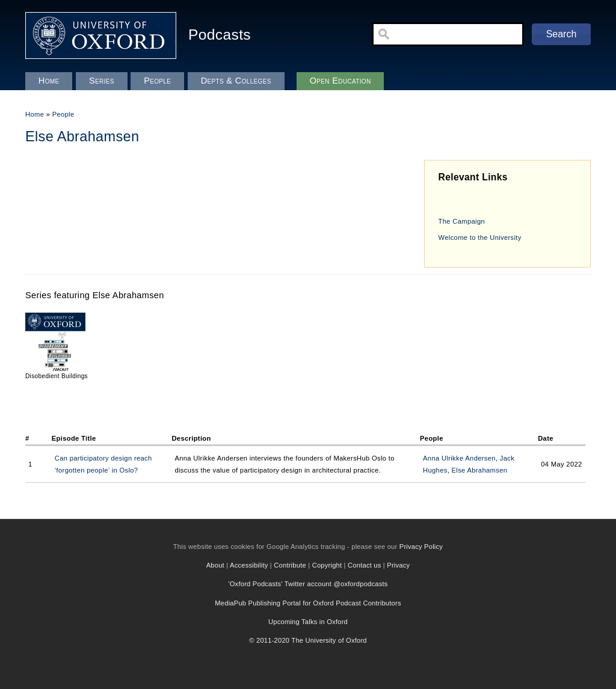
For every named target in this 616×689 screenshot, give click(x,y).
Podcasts (220, 35)
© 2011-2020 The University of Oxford (308, 640)
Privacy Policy (421, 547)
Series (102, 81)
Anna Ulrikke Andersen (459, 458)
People (63, 114)
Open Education (340, 81)
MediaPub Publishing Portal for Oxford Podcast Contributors (308, 603)
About (215, 565)
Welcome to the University (480, 237)
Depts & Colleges (236, 81)
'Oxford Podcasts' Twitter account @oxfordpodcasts (308, 584)
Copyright (327, 565)
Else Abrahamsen (480, 470)
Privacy (398, 565)
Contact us (364, 565)
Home (35, 114)
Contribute (290, 565)
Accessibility (249, 565)
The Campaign (462, 221)
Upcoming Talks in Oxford (308, 622)
